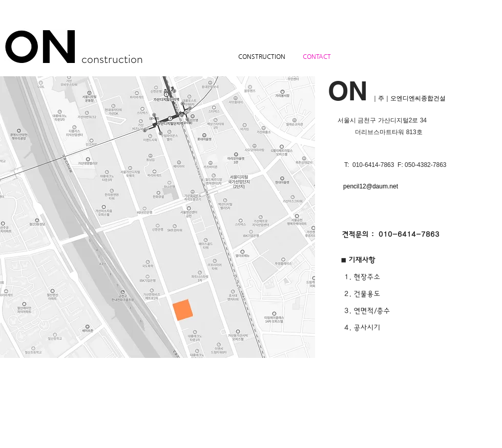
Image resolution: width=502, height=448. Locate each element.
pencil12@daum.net (371, 186)
